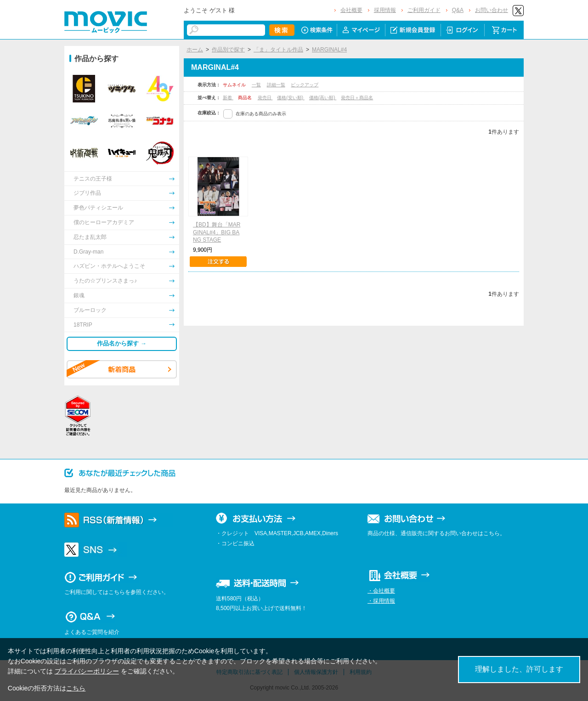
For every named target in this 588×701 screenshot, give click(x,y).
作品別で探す (228, 50)
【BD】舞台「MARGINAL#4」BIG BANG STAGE (217, 232)
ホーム (195, 50)
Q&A (458, 10)
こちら (76, 688)
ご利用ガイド (424, 10)
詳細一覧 (276, 85)
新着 (228, 98)
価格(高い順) (323, 98)
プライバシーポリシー (87, 671)
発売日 (265, 98)
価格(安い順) (291, 98)
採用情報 (385, 10)
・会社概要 (381, 591)
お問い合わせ (492, 10)
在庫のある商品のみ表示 (261, 114)
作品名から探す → (122, 343)
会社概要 (351, 10)
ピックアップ (305, 85)
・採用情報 (381, 601)
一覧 (256, 85)
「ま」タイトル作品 (278, 50)
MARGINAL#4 (329, 50)
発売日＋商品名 (357, 98)
